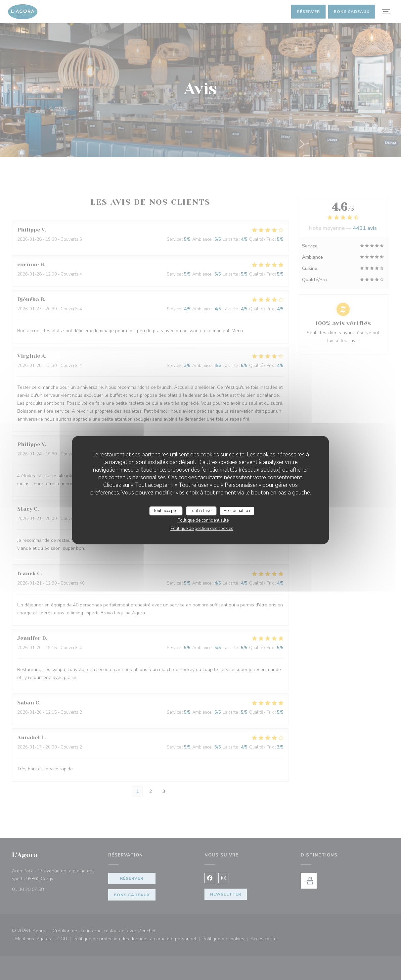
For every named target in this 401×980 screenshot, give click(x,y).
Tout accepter (166, 511)
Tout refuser (201, 511)
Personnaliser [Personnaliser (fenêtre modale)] (237, 511)
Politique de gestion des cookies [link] (202, 529)
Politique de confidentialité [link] (203, 520)
